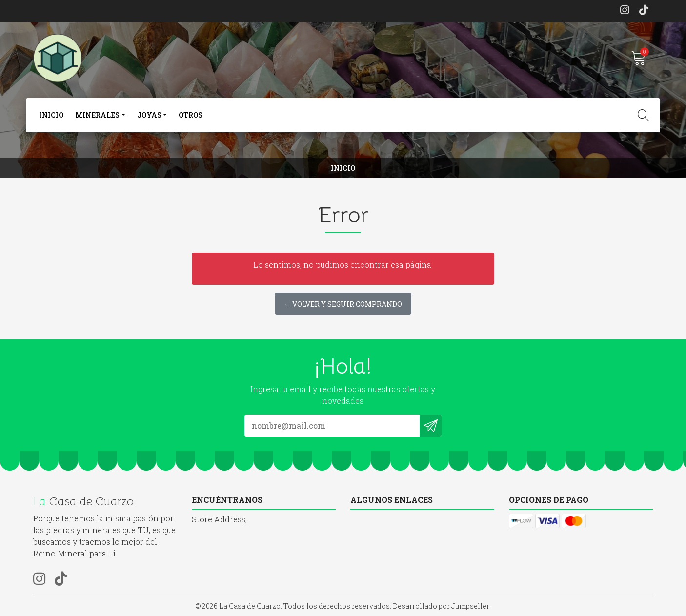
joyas (149, 115)
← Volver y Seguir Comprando (343, 304)
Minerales (97, 115)
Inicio (51, 115)
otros (191, 115)
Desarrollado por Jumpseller (441, 606)
